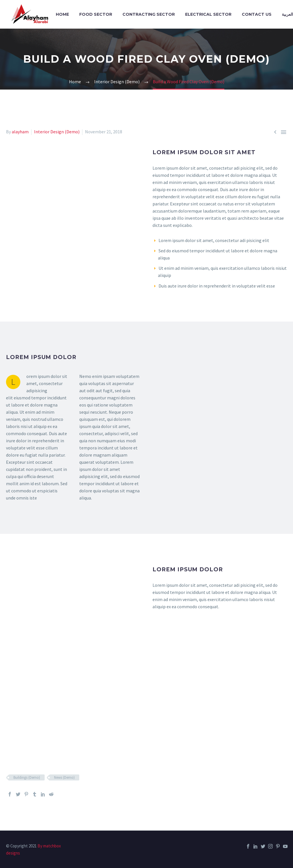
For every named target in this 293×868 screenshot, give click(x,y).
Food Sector (96, 14)
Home (62, 14)
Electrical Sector (208, 14)
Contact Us (257, 14)
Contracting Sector (149, 14)
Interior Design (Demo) (57, 132)
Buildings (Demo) (27, 777)
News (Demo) (64, 777)
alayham (20, 132)
